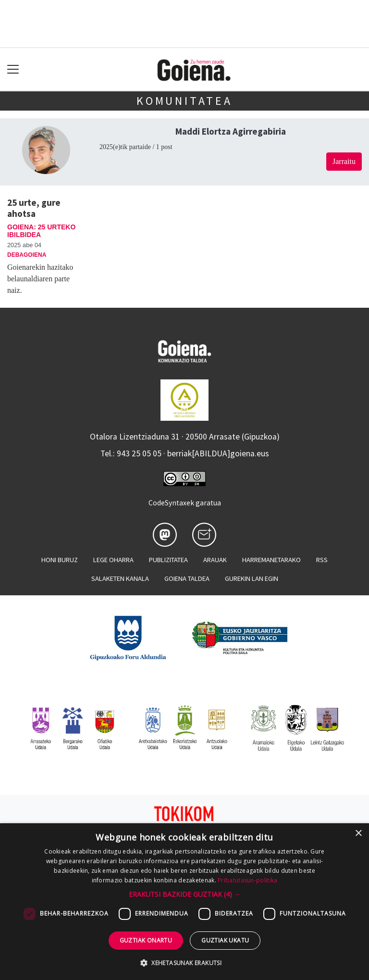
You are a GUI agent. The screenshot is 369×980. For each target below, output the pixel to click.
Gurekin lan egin (252, 578)
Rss (322, 560)
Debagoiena (27, 255)
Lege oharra (113, 560)
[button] (185, 894)
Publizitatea (168, 560)
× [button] (358, 834)
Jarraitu (344, 161)
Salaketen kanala (120, 578)
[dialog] (184, 902)
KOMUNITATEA (184, 101)
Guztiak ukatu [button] (225, 940)
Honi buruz (60, 560)
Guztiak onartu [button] (146, 940)
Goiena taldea (187, 578)
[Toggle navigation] (13, 69)
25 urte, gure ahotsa (34, 208)
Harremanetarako (271, 560)
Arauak (215, 560)
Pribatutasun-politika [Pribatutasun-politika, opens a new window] (247, 880)
